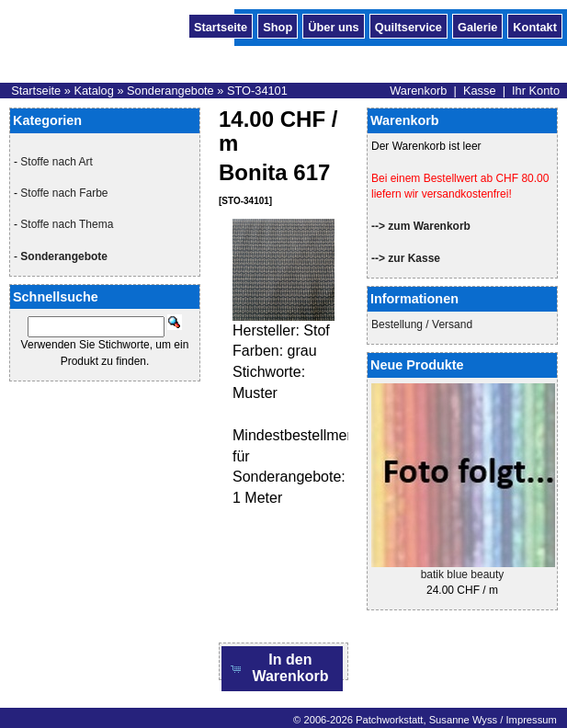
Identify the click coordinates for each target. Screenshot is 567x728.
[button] (283, 669)
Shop (278, 26)
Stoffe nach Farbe (64, 193)
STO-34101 (257, 91)
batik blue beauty (463, 574)
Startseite (221, 26)
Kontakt (535, 26)
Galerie (477, 26)
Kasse (480, 91)
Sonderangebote (170, 91)
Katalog (93, 91)
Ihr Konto (536, 91)
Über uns (333, 26)
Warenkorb (418, 91)
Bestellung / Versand (422, 324)
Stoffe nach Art (57, 162)
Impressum (531, 720)
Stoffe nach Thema (67, 224)
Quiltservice (408, 26)
